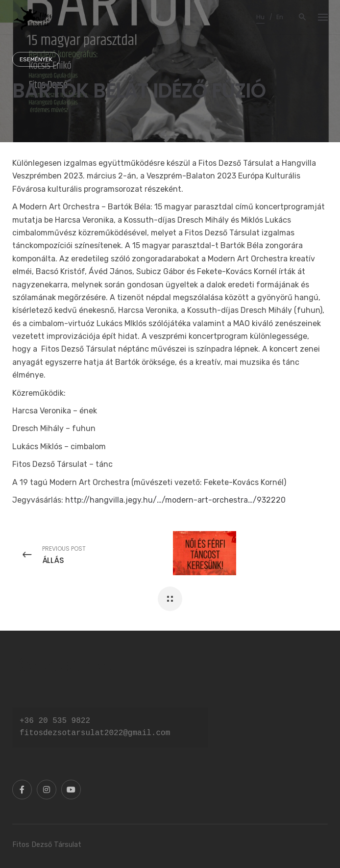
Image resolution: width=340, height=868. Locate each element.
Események (36, 59)
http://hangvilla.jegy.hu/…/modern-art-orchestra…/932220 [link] (175, 500)
